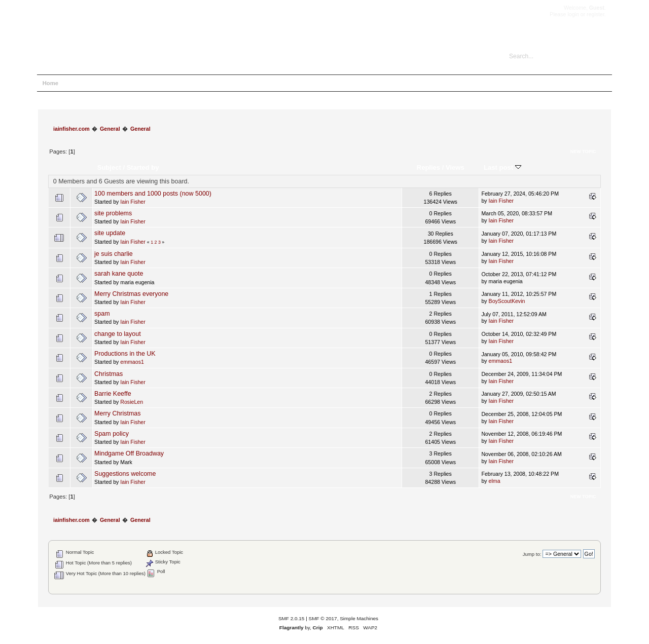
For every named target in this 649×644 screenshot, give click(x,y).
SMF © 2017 (323, 618)
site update (110, 233)
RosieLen (132, 402)
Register (161, 83)
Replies (428, 167)
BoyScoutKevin (507, 301)
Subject (109, 167)
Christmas (109, 374)
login (573, 14)
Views (455, 167)
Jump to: (532, 554)
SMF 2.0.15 (292, 618)
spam (102, 314)
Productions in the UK (125, 354)
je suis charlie (114, 254)
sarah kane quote (119, 274)
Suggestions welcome (125, 474)
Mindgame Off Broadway (129, 453)
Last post (502, 167)
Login (132, 83)
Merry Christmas (117, 413)
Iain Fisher (133, 202)
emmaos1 (132, 362)
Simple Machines (359, 618)
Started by (143, 167)
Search (103, 83)
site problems (113, 213)
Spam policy (112, 434)
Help (76, 83)
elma (495, 481)
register (596, 14)
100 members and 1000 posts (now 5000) (153, 194)
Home (50, 83)
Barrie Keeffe (113, 394)
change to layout (118, 334)
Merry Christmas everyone (131, 294)
